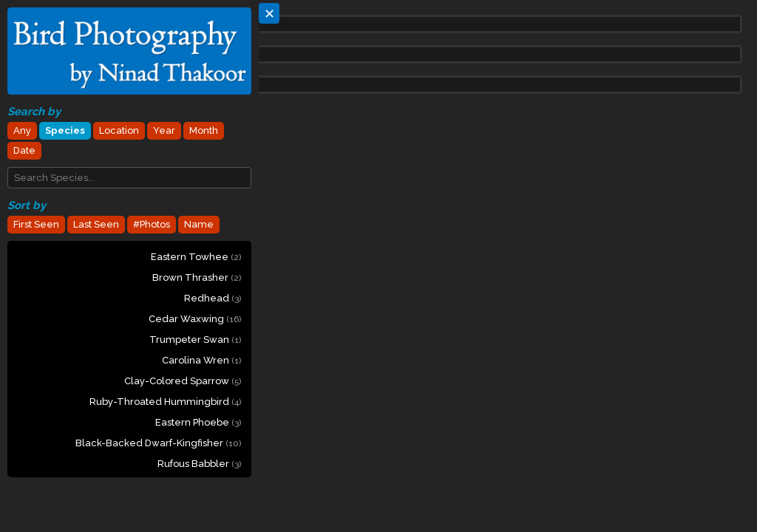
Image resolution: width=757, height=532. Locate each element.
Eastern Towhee (196, 257)
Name (199, 224)
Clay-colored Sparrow (183, 381)
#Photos (152, 224)
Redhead (213, 298)
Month (204, 130)
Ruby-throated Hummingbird (165, 402)
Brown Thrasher (197, 277)
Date (24, 150)
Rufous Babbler (199, 464)
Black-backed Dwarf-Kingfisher (158, 443)
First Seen (36, 224)
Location (119, 130)
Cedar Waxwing (195, 319)
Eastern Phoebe (198, 422)
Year (164, 130)
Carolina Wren (201, 360)
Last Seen (96, 224)
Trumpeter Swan (195, 340)
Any (22, 130)
